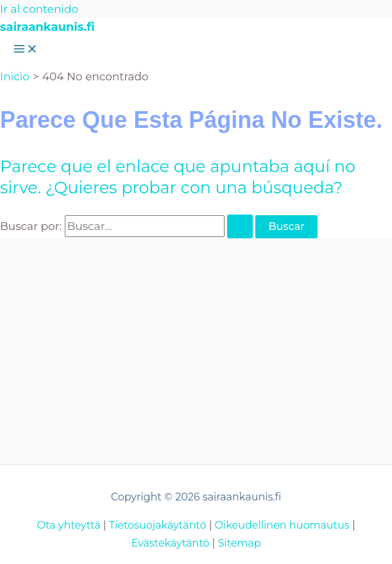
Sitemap (239, 543)
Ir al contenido (39, 9)
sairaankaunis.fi (47, 27)
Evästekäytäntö (170, 543)
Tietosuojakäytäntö (158, 525)
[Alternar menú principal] (26, 50)
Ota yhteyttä (68, 525)
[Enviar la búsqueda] (240, 226)
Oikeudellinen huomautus (282, 525)
